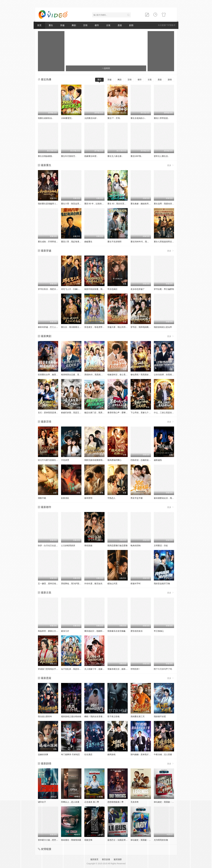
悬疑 (120, 25)
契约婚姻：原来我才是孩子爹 (144, 754)
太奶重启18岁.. (91, 118)
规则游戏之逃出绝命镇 (71, 716)
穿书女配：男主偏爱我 (164, 289)
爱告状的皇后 (137, 631)
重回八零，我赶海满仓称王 (73, 242)
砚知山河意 (112, 584)
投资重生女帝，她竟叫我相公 (51, 375)
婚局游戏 (111, 754)
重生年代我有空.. (69, 156)
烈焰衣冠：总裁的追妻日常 (143, 460)
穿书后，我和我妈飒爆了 (142, 327)
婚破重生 (88, 242)
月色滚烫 (65, 460)
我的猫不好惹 (160, 716)
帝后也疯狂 (112, 289)
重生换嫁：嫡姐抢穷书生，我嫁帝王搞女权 (150, 204)
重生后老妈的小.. (138, 118)
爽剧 (74, 25)
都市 (97, 25)
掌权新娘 (88, 546)
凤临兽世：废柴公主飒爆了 (50, 631)
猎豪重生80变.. (91, 156)
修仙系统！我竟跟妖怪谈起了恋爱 (146, 375)
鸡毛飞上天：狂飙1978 (71, 289)
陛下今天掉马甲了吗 (163, 669)
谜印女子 (42, 802)
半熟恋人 (111, 498)
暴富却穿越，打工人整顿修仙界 (52, 327)
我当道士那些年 (45, 716)
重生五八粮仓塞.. (115, 156)
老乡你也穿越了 (138, 289)
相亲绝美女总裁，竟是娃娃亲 (74, 375)
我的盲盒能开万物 (162, 584)
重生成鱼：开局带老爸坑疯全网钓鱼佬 (55, 242)
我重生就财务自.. (46, 118)
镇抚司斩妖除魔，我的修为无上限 (99, 289)
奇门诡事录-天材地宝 (70, 754)
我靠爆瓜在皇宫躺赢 (116, 631)
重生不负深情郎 (114, 242)
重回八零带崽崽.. (161, 118)
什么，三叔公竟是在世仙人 (166, 413)
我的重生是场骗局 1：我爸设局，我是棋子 (57, 204)
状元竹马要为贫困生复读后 (50, 460)
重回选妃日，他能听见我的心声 (98, 631)
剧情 (131, 25)
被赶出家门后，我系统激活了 (97, 413)
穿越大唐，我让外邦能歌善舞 (121, 327)
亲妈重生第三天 (138, 716)
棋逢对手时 (136, 584)
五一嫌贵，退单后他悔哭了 (50, 584)
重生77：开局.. (114, 118)
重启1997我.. (136, 156)
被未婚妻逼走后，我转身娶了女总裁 (170, 498)
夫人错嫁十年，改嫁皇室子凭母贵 (99, 669)
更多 (171, 165)
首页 (39, 25)
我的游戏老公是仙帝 (163, 327)
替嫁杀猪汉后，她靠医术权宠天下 (123, 669)
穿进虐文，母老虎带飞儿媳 (96, 327)
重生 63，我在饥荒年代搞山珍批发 (123, 204)
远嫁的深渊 (43, 754)
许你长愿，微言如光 (93, 584)
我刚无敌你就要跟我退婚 (95, 460)
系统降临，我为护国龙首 (72, 584)
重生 (51, 25)
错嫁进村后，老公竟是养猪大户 (122, 375)
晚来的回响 (136, 546)
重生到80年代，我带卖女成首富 (145, 242)
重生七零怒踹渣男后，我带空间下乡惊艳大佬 (174, 242)
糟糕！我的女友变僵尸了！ (96, 716)
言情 (85, 25)
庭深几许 (65, 631)
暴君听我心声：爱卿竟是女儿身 (122, 413)
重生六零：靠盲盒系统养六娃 (74, 204)
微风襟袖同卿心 (114, 460)
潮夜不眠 (42, 498)
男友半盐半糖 (137, 498)
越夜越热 (158, 460)
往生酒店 (88, 754)
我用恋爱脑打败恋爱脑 (117, 546)
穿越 (62, 25)
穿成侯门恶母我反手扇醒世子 (51, 669)
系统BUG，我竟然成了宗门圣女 (99, 375)
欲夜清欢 (65, 498)
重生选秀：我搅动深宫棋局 (166, 204)
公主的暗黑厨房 (68, 546)
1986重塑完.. (67, 118)
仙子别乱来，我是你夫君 (72, 669)
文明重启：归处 (161, 546)
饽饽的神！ (136, 669)
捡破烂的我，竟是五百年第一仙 (75, 413)
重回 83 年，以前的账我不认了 (98, 204)
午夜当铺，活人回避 (163, 754)
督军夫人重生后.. (161, 156)
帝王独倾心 (159, 631)
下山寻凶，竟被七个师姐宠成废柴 (146, 413)
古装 (108, 25)
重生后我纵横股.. (46, 156)
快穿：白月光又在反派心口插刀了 (53, 546)
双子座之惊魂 (113, 716)
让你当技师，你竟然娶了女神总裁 (169, 375)
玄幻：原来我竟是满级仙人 (50, 413)
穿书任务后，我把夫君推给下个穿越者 (55, 289)
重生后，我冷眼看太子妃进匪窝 (75, 327)
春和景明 (88, 498)
